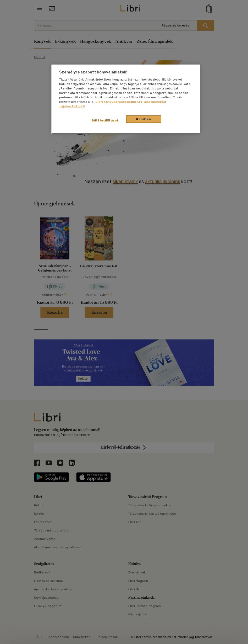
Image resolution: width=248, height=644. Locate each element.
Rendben (144, 119)
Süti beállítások (105, 120)
